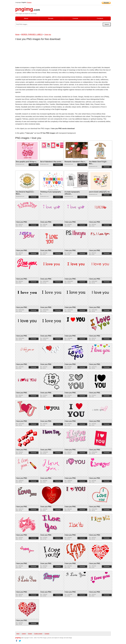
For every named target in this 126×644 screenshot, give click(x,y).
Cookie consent (38, 634)
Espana (29, 2)
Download (34, 165)
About (26, 18)
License (75, 18)
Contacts (100, 18)
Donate (51, 18)
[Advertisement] (31, 54)
